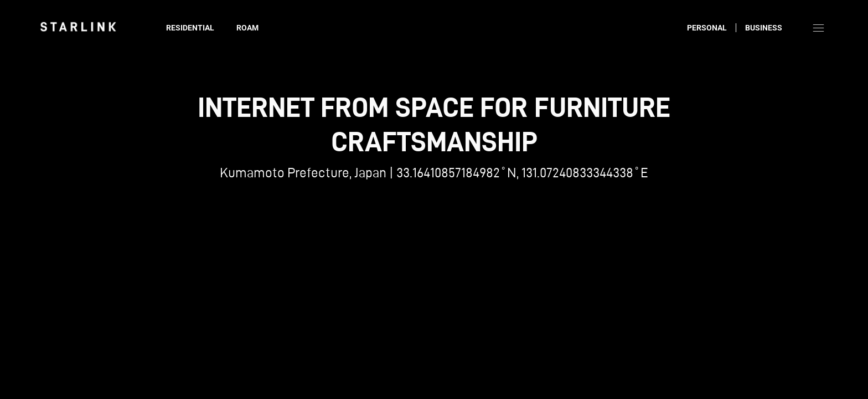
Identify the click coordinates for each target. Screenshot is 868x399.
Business (764, 28)
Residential (190, 28)
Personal (707, 28)
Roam (247, 28)
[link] (78, 27)
